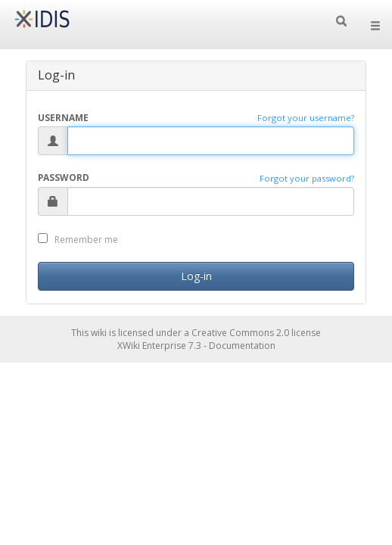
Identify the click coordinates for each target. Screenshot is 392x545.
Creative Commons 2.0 (240, 333)
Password (64, 177)
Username (63, 117)
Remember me (78, 240)
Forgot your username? (306, 118)
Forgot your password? (307, 178)
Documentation (242, 346)
